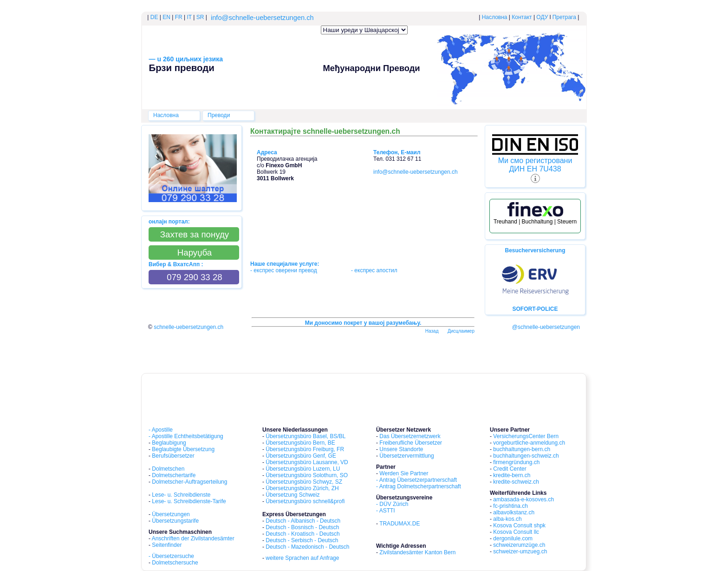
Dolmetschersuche (175, 563)
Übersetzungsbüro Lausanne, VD (307, 462)
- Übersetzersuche (171, 556)
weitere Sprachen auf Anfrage (302, 558)
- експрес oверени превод (284, 270)
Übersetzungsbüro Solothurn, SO (307, 475)
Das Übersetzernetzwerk (410, 436)
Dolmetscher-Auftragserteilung (189, 482)
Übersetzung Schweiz (292, 495)
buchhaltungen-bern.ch (522, 449)
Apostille (162, 430)
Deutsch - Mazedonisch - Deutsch (307, 547)
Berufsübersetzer (173, 456)
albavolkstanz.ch (514, 512)
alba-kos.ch (507, 519)
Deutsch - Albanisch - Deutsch (303, 521)
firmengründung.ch (516, 462)
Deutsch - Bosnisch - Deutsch (302, 527)
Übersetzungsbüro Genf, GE (301, 456)
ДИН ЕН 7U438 (535, 169)
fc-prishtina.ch (510, 506)
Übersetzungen (171, 514)
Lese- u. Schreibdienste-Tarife (189, 501)
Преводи (219, 115)
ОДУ (542, 17)
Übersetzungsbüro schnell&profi (305, 501)
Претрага (564, 17)
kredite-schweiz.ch (516, 482)
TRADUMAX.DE (400, 524)
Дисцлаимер (461, 331)
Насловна (495, 17)
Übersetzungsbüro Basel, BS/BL (305, 436)
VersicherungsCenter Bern (526, 436)
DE (154, 17)
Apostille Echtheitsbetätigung (188, 436)
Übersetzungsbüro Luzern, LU (303, 469)
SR (200, 17)
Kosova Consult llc (516, 532)
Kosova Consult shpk (519, 525)
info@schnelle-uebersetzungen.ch (262, 18)
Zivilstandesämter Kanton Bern (417, 552)
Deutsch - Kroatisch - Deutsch (302, 534)
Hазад (432, 331)
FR (178, 17)
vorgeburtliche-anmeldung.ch (529, 443)
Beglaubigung (169, 443)
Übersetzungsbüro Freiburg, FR (305, 449)
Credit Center (510, 469)
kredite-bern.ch (512, 475)
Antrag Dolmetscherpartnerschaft (420, 486)
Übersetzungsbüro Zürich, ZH (302, 488)
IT (189, 17)
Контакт (522, 17)
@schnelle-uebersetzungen (546, 327)
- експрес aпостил (374, 270)
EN (166, 17)
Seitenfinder (167, 545)
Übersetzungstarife (175, 521)
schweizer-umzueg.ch (520, 551)
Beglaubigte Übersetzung (183, 449)
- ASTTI (386, 511)
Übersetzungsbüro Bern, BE (300, 443)
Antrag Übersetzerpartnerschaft (418, 480)
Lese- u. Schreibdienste (181, 495)
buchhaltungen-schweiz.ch (526, 456)
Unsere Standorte (401, 449)
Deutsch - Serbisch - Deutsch (302, 540)
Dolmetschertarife (174, 475)
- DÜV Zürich (392, 504)
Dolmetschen (168, 469)
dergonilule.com (513, 538)
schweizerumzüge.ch (519, 545)
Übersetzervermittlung (406, 456)
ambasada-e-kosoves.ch (523, 499)
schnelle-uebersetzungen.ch (188, 327)
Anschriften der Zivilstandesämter (193, 538)
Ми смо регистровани (535, 161)
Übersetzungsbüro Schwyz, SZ (304, 482)
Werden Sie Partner (404, 473)
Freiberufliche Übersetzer (411, 443)
